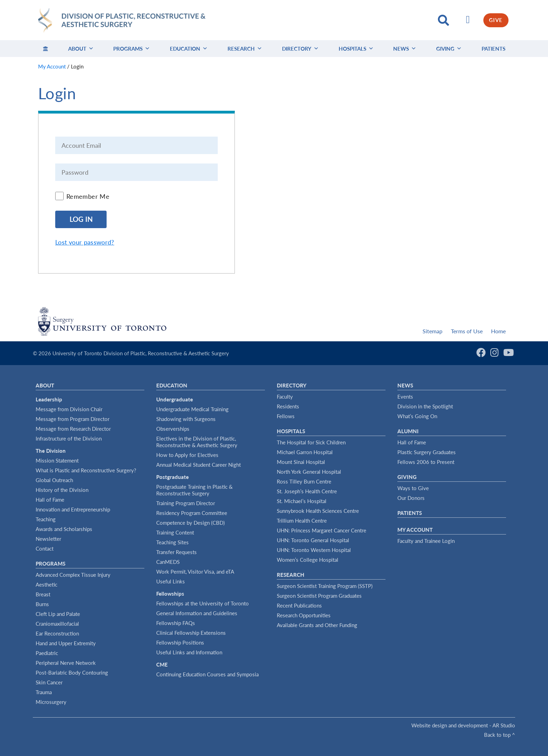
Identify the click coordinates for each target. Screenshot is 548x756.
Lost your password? (85, 242)
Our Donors (411, 498)
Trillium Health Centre (302, 521)
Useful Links (171, 581)
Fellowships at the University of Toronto (203, 603)
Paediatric (47, 653)
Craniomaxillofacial (57, 624)
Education (189, 49)
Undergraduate (175, 399)
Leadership (49, 399)
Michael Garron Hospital (305, 452)
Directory (300, 49)
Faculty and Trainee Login (426, 541)
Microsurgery (51, 702)
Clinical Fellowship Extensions (191, 633)
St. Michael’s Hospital (302, 501)
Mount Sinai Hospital (301, 462)
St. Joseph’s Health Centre (307, 491)
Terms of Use (467, 331)
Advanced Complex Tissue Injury (73, 575)
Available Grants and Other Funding (317, 625)
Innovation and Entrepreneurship (73, 509)
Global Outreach (54, 480)
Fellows (286, 416)
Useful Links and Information (189, 652)
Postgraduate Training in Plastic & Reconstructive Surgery (194, 490)
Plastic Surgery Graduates (427, 452)
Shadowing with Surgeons (186, 419)
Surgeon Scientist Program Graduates (319, 596)
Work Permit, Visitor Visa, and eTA (195, 572)
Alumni (408, 431)
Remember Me (88, 196)
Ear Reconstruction (57, 633)
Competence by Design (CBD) (190, 523)
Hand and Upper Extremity (66, 643)
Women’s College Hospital (308, 560)
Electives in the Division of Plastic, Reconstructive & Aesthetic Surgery (197, 442)
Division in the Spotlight (425, 406)
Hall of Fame (50, 500)
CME (162, 664)
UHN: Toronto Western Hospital (314, 550)
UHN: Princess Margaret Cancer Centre (322, 530)
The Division (51, 451)
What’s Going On (417, 416)
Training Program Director (186, 503)
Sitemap (432, 331)
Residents (288, 406)
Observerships (173, 429)
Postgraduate (172, 477)
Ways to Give (413, 488)
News (405, 49)
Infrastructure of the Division (69, 438)
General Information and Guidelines (197, 613)
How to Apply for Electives (187, 455)
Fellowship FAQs (176, 623)
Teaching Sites (172, 542)
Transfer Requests (176, 552)
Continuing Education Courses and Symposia (207, 674)
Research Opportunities (304, 615)
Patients (493, 49)
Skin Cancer (49, 682)
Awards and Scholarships (64, 529)
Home (498, 331)
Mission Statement (57, 460)
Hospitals (356, 49)
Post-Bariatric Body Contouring (72, 673)
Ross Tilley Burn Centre (304, 481)
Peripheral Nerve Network (66, 663)
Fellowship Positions (180, 642)
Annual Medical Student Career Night (199, 465)
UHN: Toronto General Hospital (313, 540)
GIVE (496, 20)
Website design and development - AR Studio (463, 725)
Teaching (46, 519)
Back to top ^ (500, 735)
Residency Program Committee (192, 513)
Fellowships (170, 594)
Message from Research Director (73, 429)
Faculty (285, 397)
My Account (415, 530)
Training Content (175, 532)
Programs (132, 49)
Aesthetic (46, 584)
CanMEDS (168, 562)
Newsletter (48, 539)
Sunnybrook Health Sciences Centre (318, 511)
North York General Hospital (309, 472)
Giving (449, 49)
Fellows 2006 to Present (426, 462)
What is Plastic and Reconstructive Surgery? (86, 470)
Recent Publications (299, 605)
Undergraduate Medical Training (192, 409)
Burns (42, 604)
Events (405, 397)
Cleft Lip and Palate (58, 614)
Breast (43, 594)
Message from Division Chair (69, 409)
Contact (45, 548)
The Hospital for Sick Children (311, 442)
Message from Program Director (73, 419)
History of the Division (62, 490)
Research (245, 49)
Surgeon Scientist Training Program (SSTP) (325, 586)
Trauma (44, 692)
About (81, 49)
